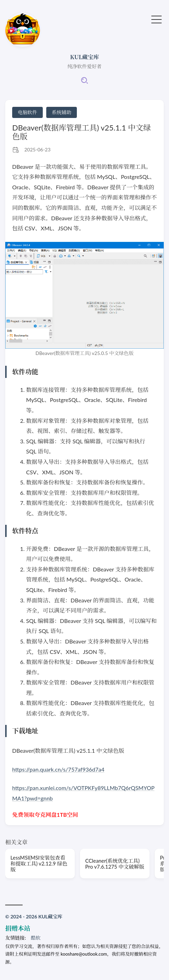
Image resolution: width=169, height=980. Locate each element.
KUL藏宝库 (85, 57)
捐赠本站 (18, 928)
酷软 (36, 938)
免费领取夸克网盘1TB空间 (45, 815)
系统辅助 (62, 112)
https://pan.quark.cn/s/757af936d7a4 (58, 769)
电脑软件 (27, 112)
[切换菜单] (156, 19)
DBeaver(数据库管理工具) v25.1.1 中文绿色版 (82, 132)
